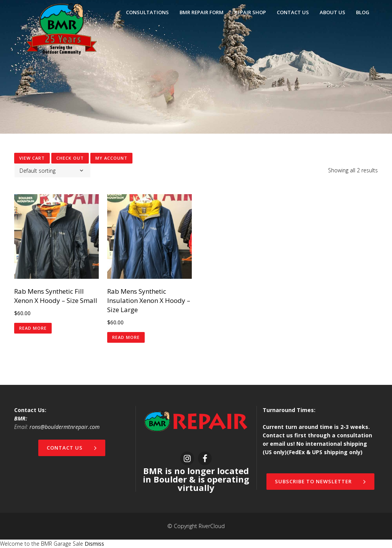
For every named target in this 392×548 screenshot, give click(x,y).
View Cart (32, 158)
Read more (33, 328)
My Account (111, 158)
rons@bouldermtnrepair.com (65, 427)
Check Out (70, 158)
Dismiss (94, 544)
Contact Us (72, 448)
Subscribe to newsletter (320, 481)
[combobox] (52, 171)
